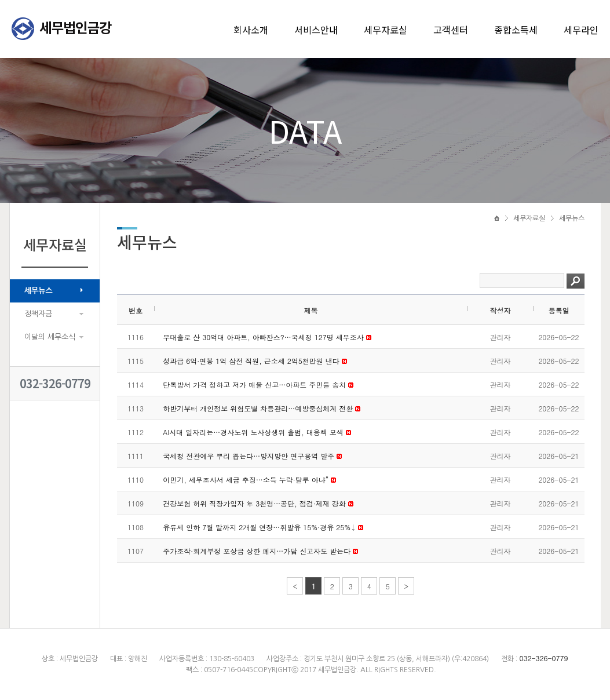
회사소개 (251, 30)
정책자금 (38, 314)
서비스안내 (316, 30)
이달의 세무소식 (50, 337)
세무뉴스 (39, 291)
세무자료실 (386, 30)
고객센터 (451, 30)
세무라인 (581, 30)
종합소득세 (516, 30)
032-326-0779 (55, 383)
